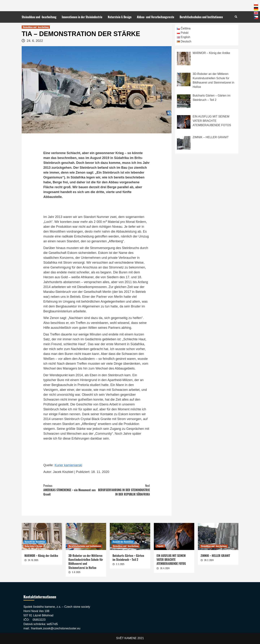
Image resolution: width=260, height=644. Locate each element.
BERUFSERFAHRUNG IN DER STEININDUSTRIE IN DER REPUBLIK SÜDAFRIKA (123, 490)
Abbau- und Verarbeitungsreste (156, 17)
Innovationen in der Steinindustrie (82, 17)
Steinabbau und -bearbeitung (39, 17)
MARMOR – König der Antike (41, 556)
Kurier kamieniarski (68, 465)
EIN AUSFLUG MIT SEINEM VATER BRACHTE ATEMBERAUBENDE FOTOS (171, 560)
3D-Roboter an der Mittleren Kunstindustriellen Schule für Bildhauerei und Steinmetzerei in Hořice (86, 562)
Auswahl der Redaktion (35, 542)
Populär (160, 546)
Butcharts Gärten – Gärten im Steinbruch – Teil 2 (128, 558)
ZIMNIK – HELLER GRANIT (215, 556)
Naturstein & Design (120, 17)
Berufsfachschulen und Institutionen (201, 17)
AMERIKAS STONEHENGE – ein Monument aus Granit (70, 490)
